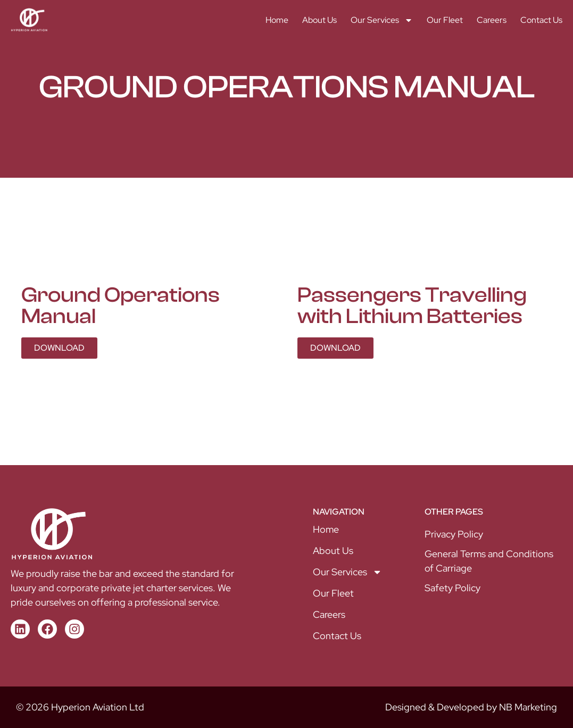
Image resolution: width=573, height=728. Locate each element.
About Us (319, 20)
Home (277, 20)
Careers (492, 20)
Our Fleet (445, 20)
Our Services (382, 20)
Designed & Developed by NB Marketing (471, 707)
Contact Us (541, 20)
